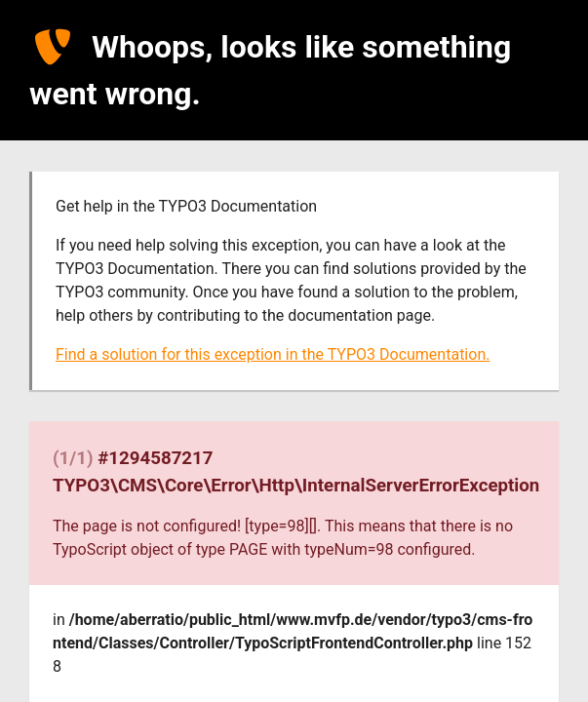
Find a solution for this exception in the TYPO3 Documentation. (273, 354)
